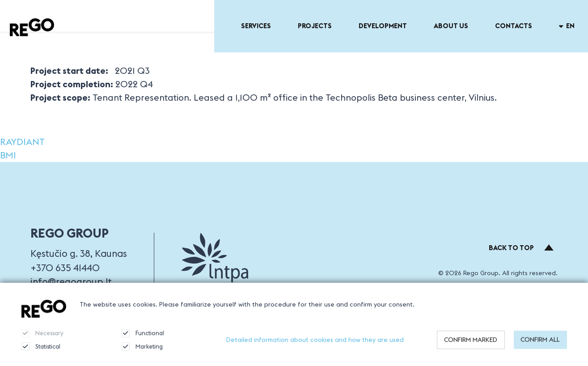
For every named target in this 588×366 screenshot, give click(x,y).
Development (383, 26)
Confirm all (540, 345)
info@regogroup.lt (71, 282)
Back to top (521, 248)
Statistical (41, 352)
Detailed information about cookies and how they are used (315, 345)
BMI (8, 155)
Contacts (514, 26)
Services (256, 26)
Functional (143, 338)
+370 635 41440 (65, 268)
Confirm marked (471, 345)
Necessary (42, 338)
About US (451, 26)
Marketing (142, 352)
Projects (315, 26)
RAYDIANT (22, 142)
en (567, 26)
